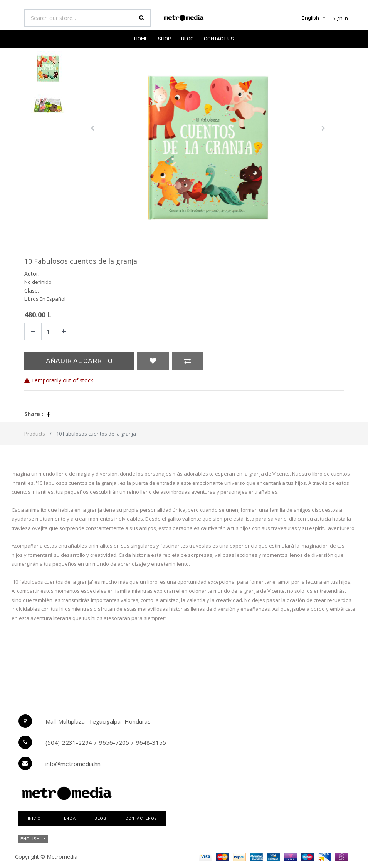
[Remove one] (33, 332)
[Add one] (64, 332)
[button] (92, 128)
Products (35, 434)
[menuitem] (141, 39)
